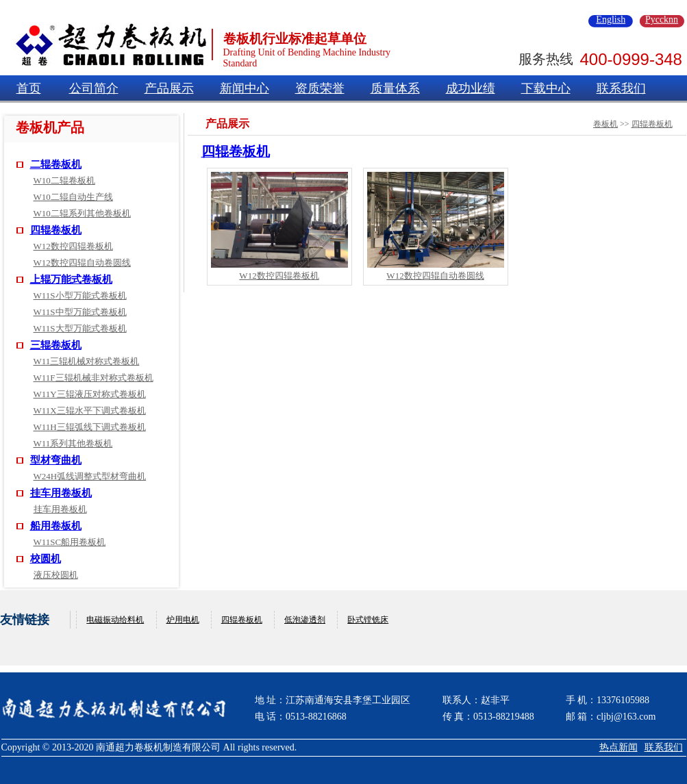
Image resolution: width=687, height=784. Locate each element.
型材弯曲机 (56, 460)
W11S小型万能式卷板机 (80, 295)
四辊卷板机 (56, 230)
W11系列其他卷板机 (73, 443)
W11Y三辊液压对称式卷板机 (90, 394)
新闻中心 (245, 88)
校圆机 (46, 559)
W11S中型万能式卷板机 (80, 312)
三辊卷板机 (56, 345)
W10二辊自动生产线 (73, 197)
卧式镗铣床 (368, 620)
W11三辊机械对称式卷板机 (87, 361)
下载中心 (546, 88)
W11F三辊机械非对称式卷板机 (93, 378)
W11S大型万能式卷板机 (80, 328)
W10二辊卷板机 (64, 180)
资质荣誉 (320, 88)
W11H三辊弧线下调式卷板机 (90, 427)
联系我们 (621, 88)
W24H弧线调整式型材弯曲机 (90, 476)
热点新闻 (619, 747)
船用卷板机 (56, 526)
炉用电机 (183, 620)
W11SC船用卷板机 (70, 542)
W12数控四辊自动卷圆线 (82, 263)
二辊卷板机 (56, 164)
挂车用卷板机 (61, 493)
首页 (29, 88)
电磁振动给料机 (115, 620)
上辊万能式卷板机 (71, 279)
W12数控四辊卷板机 (73, 246)
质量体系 (395, 88)
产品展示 (169, 88)
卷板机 (605, 124)
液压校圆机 (56, 575)
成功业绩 (471, 88)
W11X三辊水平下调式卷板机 (90, 410)
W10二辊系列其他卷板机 (82, 213)
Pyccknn (662, 20)
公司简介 (94, 88)
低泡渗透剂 (305, 620)
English (611, 20)
